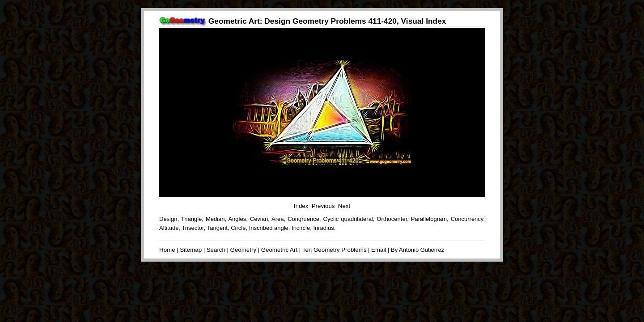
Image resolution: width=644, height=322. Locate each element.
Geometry (244, 250)
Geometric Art (279, 250)
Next (344, 206)
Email (379, 250)
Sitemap (191, 250)
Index (301, 206)
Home (167, 250)
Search (216, 250)
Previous (323, 206)
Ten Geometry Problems (335, 250)
